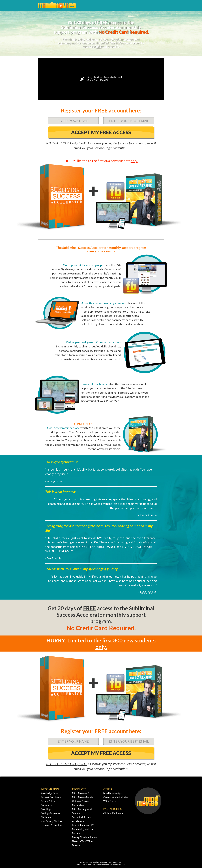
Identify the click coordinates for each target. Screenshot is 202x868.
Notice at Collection (51, 825)
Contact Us (46, 805)
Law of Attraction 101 (83, 825)
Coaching (46, 809)
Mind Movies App (113, 793)
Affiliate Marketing (113, 813)
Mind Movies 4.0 (81, 793)
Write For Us (110, 801)
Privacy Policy (48, 801)
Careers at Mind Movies (116, 797)
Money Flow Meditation (84, 838)
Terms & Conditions (51, 797)
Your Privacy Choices (51, 821)
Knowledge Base (49, 793)
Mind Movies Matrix (83, 797)
